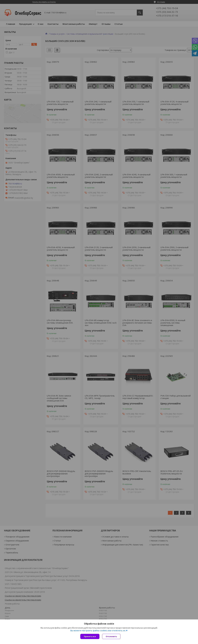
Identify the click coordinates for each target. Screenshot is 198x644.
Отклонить (111, 636)
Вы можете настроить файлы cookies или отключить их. (98, 630)
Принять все (90, 636)
